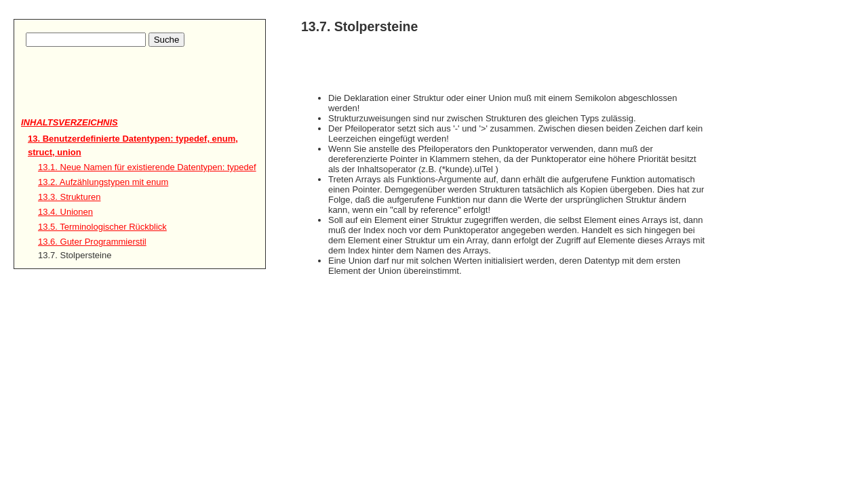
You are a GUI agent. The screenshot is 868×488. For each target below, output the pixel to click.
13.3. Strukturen (70, 197)
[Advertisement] (100, 96)
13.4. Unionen (65, 212)
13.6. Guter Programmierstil (92, 242)
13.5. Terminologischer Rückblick (102, 227)
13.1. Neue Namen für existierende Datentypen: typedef (147, 167)
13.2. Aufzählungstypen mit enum (103, 182)
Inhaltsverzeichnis (70, 122)
